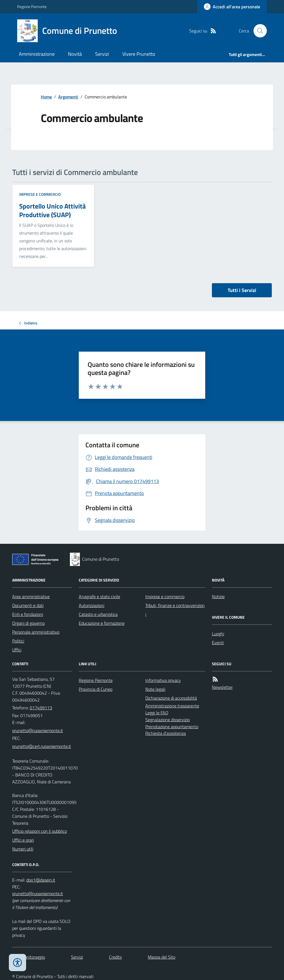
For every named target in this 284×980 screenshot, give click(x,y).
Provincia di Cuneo (96, 689)
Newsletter (222, 687)
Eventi (218, 643)
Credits (115, 957)
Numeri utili (23, 849)
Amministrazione (37, 54)
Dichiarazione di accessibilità (171, 698)
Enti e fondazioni (28, 614)
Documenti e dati (28, 605)
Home (46, 97)
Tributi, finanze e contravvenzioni (175, 610)
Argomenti (68, 97)
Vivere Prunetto (139, 54)
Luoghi (218, 634)
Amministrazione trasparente (172, 706)
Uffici (17, 650)
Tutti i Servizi (242, 290)
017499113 (41, 708)
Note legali (155, 689)
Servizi (102, 54)
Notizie (218, 596)
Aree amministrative (31, 596)
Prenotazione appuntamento (172, 727)
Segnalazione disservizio (168, 720)
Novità (75, 54)
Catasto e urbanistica (98, 614)
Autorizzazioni (92, 605)
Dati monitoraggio (29, 957)
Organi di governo (28, 623)
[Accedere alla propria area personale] (232, 7)
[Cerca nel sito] (258, 31)
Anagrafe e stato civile (99, 596)
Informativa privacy (163, 680)
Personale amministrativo (36, 632)
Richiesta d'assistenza (166, 733)
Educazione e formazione (102, 623)
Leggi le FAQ (157, 713)
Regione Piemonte (32, 7)
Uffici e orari (23, 840)
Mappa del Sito (162, 957)
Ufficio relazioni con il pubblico (40, 831)
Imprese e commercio (40, 194)
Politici (18, 641)
